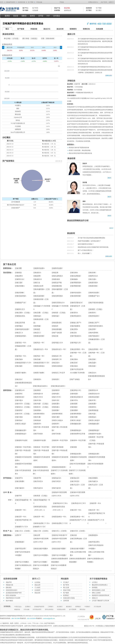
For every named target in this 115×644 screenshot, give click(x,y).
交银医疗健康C (39, 373)
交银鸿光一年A (21, 343)
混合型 (16, 16)
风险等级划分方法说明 (13, 598)
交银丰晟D (56, 417)
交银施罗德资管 (11, 2)
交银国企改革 (38, 286)
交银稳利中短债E (40, 440)
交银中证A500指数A (41, 555)
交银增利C (37, 390)
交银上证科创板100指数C (96, 554)
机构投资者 (22, 2)
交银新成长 (56, 279)
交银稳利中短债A (95, 434)
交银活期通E (20, 481)
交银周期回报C (76, 286)
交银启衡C (92, 359)
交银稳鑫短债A (76, 424)
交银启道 (55, 336)
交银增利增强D (76, 414)
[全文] (111, 228)
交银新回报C (93, 286)
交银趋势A (19, 276)
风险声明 (9, 582)
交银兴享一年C (94, 510)
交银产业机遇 (57, 333)
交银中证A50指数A (22, 562)
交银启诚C (37, 359)
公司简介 (95, 582)
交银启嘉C (92, 366)
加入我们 (99, 10)
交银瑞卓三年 (57, 356)
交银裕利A (92, 407)
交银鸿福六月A (57, 343)
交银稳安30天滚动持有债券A (23, 459)
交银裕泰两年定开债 (78, 434)
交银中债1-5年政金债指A (41, 452)
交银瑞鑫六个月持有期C (60, 308)
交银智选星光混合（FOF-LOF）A (40, 508)
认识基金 (37, 582)
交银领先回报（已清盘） (41, 301)
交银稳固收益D (21, 434)
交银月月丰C (56, 397)
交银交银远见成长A (40, 386)
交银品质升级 (20, 323)
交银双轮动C (20, 397)
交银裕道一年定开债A (23, 447)
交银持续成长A (76, 316)
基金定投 (37, 593)
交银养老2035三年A (60, 503)
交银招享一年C (21, 510)
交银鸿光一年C (39, 343)
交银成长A (37, 273)
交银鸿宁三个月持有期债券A (59, 472)
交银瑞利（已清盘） (96, 309)
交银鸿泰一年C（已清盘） (96, 354)
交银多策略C (20, 293)
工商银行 (51, 607)
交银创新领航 (57, 329)
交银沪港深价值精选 (96, 303)
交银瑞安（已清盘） (59, 313)
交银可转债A (38, 434)
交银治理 (37, 535)
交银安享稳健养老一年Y (42, 502)
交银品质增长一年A (77, 349)
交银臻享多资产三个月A (78, 522)
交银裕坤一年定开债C (78, 440)
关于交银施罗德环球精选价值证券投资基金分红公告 (94, 67)
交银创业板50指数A (41, 549)
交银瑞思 (37, 329)
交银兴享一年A (76, 510)
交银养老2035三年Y (79, 503)
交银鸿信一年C (39, 356)
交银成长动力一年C (59, 349)
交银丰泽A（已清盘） (23, 404)
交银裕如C (19, 420)
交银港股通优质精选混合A (96, 378)
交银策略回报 (57, 286)
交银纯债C (56, 394)
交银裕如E (37, 420)
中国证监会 (18, 607)
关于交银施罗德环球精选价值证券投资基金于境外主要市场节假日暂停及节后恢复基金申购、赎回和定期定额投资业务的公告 (95, 41)
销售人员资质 (96, 593)
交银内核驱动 (75, 326)
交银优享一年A (21, 517)
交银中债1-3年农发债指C (59, 429)
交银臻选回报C (39, 336)
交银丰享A (74, 400)
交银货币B (37, 478)
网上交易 (66, 588)
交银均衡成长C (94, 336)
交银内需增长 (93, 333)
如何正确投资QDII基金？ (86, 244)
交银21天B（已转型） (41, 531)
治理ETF (18, 535)
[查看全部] (109, 76)
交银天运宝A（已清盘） (77, 486)
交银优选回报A (21, 296)
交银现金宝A (56, 478)
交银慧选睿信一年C (77, 517)
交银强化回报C (94, 397)
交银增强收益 (93, 410)
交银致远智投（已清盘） (41, 321)
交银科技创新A (76, 293)
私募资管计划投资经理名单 (101, 595)
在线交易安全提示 (12, 590)
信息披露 (35, 10)
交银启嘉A (74, 366)
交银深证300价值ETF (59, 535)
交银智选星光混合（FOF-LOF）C (58, 508)
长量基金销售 (61, 609)
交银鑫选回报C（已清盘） (23, 348)
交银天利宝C (56, 481)
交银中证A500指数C (59, 555)
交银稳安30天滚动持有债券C (42, 459)
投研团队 (95, 588)
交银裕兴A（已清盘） (23, 407)
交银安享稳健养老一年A (23, 502)
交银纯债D (74, 394)
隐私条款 (9, 588)
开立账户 (66, 582)
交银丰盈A (19, 400)
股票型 (7, 16)
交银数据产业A (94, 296)
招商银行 (78, 607)
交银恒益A (37, 316)
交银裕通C (74, 404)
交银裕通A (56, 404)
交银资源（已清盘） (41, 496)
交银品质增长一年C (96, 349)
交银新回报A (93, 283)
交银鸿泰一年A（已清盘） (78, 354)
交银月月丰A (38, 397)
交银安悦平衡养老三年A (97, 515)
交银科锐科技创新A (96, 326)
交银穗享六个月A (21, 527)
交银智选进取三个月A (41, 523)
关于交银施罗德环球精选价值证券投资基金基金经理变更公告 (95, 54)
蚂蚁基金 (17, 609)
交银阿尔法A (93, 276)
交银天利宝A (38, 481)
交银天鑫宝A (93, 481)
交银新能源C (20, 542)
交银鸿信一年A (21, 356)
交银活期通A (93, 478)
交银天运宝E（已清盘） (96, 486)
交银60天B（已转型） (78, 531)
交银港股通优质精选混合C (23, 384)
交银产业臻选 (75, 379)
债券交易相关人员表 (98, 590)
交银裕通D (92, 404)
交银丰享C (92, 400)
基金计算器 (67, 590)
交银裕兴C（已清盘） (41, 407)
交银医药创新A (39, 268)
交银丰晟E (74, 417)
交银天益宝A (38, 488)
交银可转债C (56, 434)
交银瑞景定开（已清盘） (78, 308)
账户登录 (104, 2)
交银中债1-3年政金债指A (96, 445)
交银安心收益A (57, 420)
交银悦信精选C (57, 366)
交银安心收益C (76, 420)
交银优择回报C (76, 296)
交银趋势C (37, 276)
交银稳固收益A (76, 430)
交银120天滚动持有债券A (23, 472)
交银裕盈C (74, 407)
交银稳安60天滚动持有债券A (60, 459)
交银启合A (92, 373)
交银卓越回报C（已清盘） (60, 291)
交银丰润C (56, 400)
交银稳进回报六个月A (23, 363)
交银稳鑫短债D (21, 430)
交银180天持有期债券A (78, 465)
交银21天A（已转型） (23, 531)
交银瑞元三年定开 (58, 373)
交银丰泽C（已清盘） (23, 414)
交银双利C (19, 394)
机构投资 (89, 8)
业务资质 (66, 601)
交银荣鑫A (19, 326)
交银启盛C (19, 366)
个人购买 (37, 588)
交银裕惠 (73, 447)
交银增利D (56, 390)
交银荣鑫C (37, 326)
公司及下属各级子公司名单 (101, 601)
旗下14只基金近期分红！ (86, 250)
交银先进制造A (57, 276)
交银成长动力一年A (41, 349)
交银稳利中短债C (21, 440)
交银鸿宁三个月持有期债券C (77, 472)
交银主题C (19, 283)
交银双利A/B (93, 390)
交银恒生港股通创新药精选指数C (78, 560)
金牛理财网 (73, 609)
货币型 (41, 16)
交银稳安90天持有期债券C (23, 465)
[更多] (109, 178)
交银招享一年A (95, 503)
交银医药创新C (57, 268)
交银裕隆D (74, 410)
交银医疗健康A (21, 373)
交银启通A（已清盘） (23, 313)
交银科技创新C (94, 293)
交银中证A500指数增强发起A (41, 567)
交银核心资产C (94, 323)
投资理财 (57, 10)
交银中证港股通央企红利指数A (96, 560)
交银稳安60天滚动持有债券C (78, 459)
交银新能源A (93, 535)
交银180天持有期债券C (95, 465)
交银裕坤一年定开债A (60, 440)
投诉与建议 (9, 601)
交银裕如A (92, 417)
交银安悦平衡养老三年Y (23, 522)
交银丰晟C (37, 417)
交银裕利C (19, 410)
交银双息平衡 (57, 283)
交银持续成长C (94, 316)
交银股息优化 (20, 316)
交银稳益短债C (94, 454)
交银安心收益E (21, 424)
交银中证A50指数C (40, 562)
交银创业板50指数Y (77, 549)
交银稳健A (74, 279)
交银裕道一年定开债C (41, 447)
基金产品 (57, 8)
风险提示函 (9, 585)
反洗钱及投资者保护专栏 (14, 593)
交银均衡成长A (76, 336)
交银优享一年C (39, 517)
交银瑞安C (56, 379)
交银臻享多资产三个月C (96, 522)
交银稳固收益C (94, 430)
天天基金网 (97, 607)
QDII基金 (57, 16)
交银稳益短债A (76, 454)
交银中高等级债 (57, 447)
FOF (48, 16)
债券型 (32, 16)
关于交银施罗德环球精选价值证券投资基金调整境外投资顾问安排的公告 (95, 48)
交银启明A (74, 329)
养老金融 (39, 2)
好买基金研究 (37, 609)
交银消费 (18, 268)
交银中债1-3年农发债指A (41, 429)
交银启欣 (73, 333)
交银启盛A (92, 363)
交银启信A (56, 363)
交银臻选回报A (21, 336)
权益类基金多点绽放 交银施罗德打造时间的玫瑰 (93, 247)
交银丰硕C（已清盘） (41, 404)
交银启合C (19, 379)
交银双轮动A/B (94, 394)
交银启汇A (19, 333)
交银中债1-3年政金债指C (23, 452)
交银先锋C (92, 273)
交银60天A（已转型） (60, 531)
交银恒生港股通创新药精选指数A (60, 560)
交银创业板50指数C (59, 549)
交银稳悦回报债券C (59, 467)
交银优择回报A (57, 296)
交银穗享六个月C (39, 527)
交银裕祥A (37, 424)
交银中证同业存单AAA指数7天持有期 (77, 371)
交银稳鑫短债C (94, 424)
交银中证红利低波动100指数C (22, 554)
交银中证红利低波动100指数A (96, 547)
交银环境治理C (21, 549)
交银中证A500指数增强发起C (59, 567)
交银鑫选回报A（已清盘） (96, 341)
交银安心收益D (94, 420)
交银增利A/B (20, 390)
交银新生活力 (20, 309)
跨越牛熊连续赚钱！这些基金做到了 (89, 241)
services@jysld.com (49, 618)
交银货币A (19, 478)
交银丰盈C (92, 414)
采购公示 (95, 598)
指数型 (24, 16)
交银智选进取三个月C (60, 523)
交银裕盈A (56, 407)
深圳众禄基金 (49, 609)
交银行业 (37, 283)
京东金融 (26, 609)
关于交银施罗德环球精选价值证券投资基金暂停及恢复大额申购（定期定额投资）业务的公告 (95, 71)
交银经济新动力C (76, 303)
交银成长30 (38, 279)
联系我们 (66, 595)
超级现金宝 (68, 10)
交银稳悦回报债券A (41, 467)
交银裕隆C (56, 410)
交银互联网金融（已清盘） (78, 540)
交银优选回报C (39, 296)
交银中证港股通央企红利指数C (23, 567)
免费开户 (112, 2)
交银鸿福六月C (76, 343)
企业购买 (37, 590)
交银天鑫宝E (20, 488)
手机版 (62, 2)
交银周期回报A (76, 283)
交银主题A (92, 279)
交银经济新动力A (58, 303)
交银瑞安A (37, 379)
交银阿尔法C (20, 279)
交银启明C (92, 329)
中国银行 (87, 607)
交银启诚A (19, 359)
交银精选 (18, 273)
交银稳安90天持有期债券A (97, 459)
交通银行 (28, 607)
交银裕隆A (37, 410)
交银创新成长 (57, 323)
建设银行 (69, 607)
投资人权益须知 (11, 595)
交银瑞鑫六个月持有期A (42, 308)
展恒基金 (82, 609)
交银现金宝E (75, 478)
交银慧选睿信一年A (59, 517)
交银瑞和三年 (57, 359)
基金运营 (37, 585)
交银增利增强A (39, 414)
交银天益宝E (56, 488)
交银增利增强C (57, 414)
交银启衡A (74, 359)
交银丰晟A (19, 417)
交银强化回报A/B (76, 397)
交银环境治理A (94, 542)
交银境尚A (74, 313)
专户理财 (31, 2)
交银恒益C (56, 316)
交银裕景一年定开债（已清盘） (96, 439)
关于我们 (89, 10)
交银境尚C (92, 313)
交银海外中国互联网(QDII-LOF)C (78, 494)
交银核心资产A (76, 323)
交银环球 (18, 496)
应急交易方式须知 (69, 598)
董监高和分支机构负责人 (100, 585)
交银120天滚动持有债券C (41, 472)
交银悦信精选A (39, 366)
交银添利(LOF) (76, 390)
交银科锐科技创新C (22, 329)
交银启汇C (37, 333)
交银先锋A (74, 273)
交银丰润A (37, 400)
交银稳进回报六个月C (41, 363)
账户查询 (35, 8)
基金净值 (67, 8)
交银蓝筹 (55, 273)
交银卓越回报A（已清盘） (41, 291)
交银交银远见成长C (58, 386)
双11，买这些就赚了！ (85, 253)
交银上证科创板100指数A (78, 554)
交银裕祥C (56, 424)
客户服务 (66, 593)
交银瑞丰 (55, 326)
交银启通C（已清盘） (41, 313)
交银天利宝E (75, 481)
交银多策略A (20, 286)
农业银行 (60, 607)
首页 (2, 2)
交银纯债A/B (38, 394)
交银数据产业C (21, 303)
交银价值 (73, 535)
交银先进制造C (76, 276)
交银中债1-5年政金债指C (59, 452)
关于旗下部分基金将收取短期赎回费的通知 (91, 238)
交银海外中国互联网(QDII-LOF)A (59, 494)
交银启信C (74, 363)
